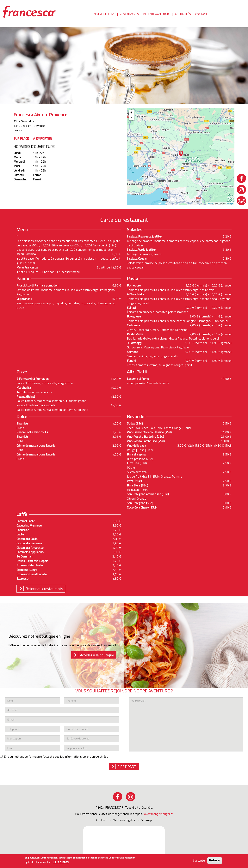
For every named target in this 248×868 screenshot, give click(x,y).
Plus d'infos (61, 862)
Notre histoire (105, 14)
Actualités (183, 14)
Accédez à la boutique (97, 655)
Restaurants (129, 14)
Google (230, 203)
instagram (131, 797)
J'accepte (199, 861)
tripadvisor (241, 201)
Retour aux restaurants (44, 589)
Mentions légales (124, 820)
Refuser (215, 861)
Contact (201, 14)
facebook (118, 797)
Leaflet (210, 203)
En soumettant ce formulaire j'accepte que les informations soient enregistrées (54, 757)
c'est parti (127, 767)
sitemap (146, 820)
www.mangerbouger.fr (158, 814)
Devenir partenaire (157, 14)
